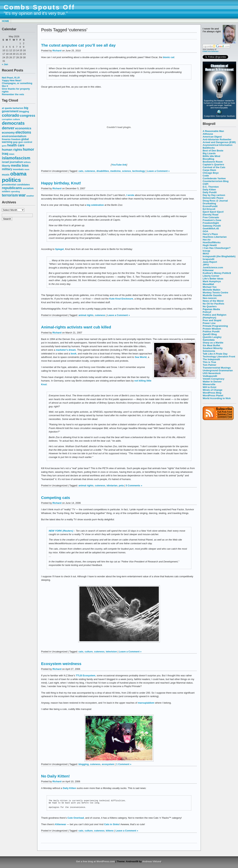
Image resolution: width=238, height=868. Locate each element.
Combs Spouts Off (39, 7)
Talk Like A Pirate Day (215, 354)
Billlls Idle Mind (211, 156)
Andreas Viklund (152, 863)
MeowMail (208, 284)
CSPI (205, 184)
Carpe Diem (209, 170)
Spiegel (59, 249)
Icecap (206, 251)
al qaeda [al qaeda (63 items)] (7, 108)
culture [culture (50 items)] (16, 119)
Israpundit (209, 259)
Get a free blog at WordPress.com (95, 863)
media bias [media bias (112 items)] (20, 165)
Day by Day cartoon (214, 195)
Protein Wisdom (212, 329)
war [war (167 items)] (22, 195)
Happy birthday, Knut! (61, 183)
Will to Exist (209, 387)
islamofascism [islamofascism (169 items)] (16, 158)
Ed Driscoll (209, 209)
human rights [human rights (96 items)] (12, 150)
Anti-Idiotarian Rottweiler (217, 139)
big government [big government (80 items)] (15, 110)
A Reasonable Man (213, 131)
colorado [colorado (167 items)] (11, 115)
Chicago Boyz (211, 173)
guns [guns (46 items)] (4, 146)
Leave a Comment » (158, 171)
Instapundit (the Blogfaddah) (219, 256)
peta (121, 485)
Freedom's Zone (212, 220)
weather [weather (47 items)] (30, 196)
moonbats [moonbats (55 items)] (18, 169)
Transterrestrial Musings (217, 368)
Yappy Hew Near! (12, 80)
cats (81, 171)
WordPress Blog (212, 393)
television (111, 652)
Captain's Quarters (213, 164)
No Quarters (210, 306)
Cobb (206, 176)
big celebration (95, 205)
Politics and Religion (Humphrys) (214, 316)
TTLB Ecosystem (86, 675)
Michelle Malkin (212, 290)
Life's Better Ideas (213, 279)
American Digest (212, 137)
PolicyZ (207, 312)
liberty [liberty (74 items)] (6, 166)
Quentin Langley (212, 337)
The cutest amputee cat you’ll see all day (78, 45)
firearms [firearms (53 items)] (6, 139)
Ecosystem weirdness (61, 664)
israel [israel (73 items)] (5, 162)
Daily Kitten (209, 190)
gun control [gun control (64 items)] (25, 142)
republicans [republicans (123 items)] (12, 188)
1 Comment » (124, 764)
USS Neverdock (212, 373)
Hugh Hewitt (210, 245)
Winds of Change (213, 390)
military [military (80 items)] (7, 169)
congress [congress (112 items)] (28, 116)
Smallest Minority (213, 348)
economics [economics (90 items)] (23, 128)
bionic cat (168, 57)
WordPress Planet (213, 395)
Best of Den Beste (213, 151)
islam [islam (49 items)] (12, 154)
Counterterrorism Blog (216, 181)
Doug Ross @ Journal (215, 201)
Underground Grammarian (218, 370)
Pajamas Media (211, 309)
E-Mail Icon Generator (211, 51)
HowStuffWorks (212, 242)
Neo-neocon (210, 298)
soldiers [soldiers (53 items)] (6, 191)
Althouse (208, 134)
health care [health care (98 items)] (16, 145)
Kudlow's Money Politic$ (217, 273)
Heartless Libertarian (215, 237)
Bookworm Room (213, 162)
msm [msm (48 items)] (27, 169)
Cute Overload (76, 819)
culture (89, 652)
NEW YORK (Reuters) (61, 531)
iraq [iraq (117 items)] (5, 154)
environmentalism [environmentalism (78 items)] (14, 136)
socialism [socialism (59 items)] (28, 188)
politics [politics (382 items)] (11, 180)
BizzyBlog (208, 159)
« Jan (5, 64)
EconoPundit (210, 206)
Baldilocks (209, 148)
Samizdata (209, 340)
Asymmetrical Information (218, 145)
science (126, 171)
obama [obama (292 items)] (18, 174)
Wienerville (209, 384)
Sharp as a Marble (213, 343)
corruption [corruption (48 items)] (7, 119)
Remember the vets (13, 94)
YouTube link (119, 165)
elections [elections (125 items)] (23, 132)
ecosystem (108, 764)
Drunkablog (209, 203)
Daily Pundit (210, 192)
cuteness (90, 171)
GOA (205, 231)
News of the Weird (213, 301)
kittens (110, 832)
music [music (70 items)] (6, 175)
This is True (209, 362)
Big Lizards (209, 153)
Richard (57, 51)
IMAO (206, 254)
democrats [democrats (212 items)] (13, 123)
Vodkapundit (210, 376)
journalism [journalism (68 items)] (16, 162)
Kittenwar (208, 270)
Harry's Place (210, 234)
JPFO (206, 265)
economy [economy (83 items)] (8, 133)
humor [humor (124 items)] (29, 149)
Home (5, 21)
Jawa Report (210, 262)
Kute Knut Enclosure (121, 299)
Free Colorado (211, 217)
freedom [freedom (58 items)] (16, 139)
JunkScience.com (213, 267)
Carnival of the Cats (214, 167)
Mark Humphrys (212, 281)
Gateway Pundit (212, 226)
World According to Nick (217, 398)
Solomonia (209, 351)
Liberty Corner (211, 276)
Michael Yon (210, 287)
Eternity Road (210, 215)
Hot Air (207, 240)
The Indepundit (211, 359)
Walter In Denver (212, 382)
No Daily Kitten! (55, 776)
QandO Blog (210, 334)
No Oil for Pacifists (213, 304)
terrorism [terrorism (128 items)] (10, 195)
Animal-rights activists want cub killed (76, 327)
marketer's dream (66, 350)
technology (139, 171)
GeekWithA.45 (211, 229)
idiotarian (112, 485)
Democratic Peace (213, 198)
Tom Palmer (209, 365)
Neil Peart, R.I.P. (11, 78)
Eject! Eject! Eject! (213, 212)
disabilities (103, 171)
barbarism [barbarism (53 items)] (18, 108)
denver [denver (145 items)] (8, 128)
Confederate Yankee (214, 178)
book (74, 354)
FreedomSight (211, 223)
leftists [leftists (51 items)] (27, 162)
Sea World (141, 357)
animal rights (86, 315)
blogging (84, 764)
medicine (115, 171)
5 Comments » (134, 485)
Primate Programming (215, 326)
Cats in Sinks (112, 826)
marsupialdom (146, 703)
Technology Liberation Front (219, 357)
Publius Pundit (211, 331)
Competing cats (56, 498)
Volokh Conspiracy (213, 379)
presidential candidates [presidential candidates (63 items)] (16, 185)
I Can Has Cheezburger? (217, 248)
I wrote (130, 195)
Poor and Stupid (212, 320)
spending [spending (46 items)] (15, 191)
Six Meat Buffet (211, 345)
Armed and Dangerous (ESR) (219, 142)
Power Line (209, 323)
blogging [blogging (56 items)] (24, 112)
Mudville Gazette (212, 295)
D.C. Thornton (211, 187)
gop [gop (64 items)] (15, 142)
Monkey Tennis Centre (215, 293)
